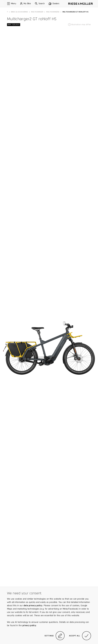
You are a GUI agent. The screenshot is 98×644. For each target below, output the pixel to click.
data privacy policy (33, 605)
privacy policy (29, 625)
